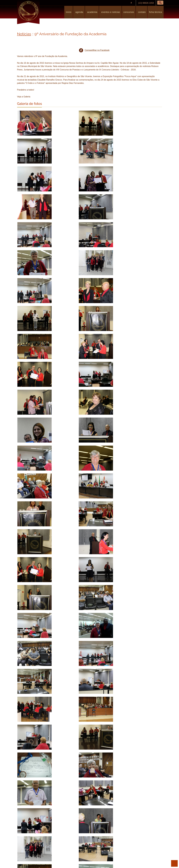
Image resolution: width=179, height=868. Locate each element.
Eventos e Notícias (110, 12)
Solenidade (43, 849)
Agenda (79, 12)
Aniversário (25, 849)
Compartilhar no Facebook (97, 50)
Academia (92, 12)
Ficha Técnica (156, 12)
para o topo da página (174, 863)
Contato (142, 12)
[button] (160, 3)
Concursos (129, 12)
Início (69, 12)
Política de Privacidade (81, 860)
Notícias (24, 34)
